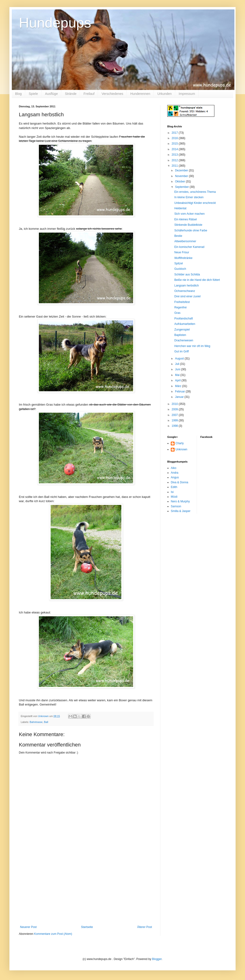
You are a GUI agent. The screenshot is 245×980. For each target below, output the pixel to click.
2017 (175, 133)
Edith (174, 487)
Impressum (187, 94)
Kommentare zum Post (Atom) (53, 934)
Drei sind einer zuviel (187, 296)
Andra (175, 473)
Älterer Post (145, 927)
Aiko (174, 468)
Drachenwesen (184, 340)
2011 (175, 166)
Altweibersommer (185, 241)
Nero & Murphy (180, 501)
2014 (175, 149)
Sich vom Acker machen (190, 214)
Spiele (33, 94)
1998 (175, 426)
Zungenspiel (182, 330)
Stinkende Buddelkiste (188, 225)
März (179, 386)
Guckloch (180, 269)
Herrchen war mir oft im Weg (192, 346)
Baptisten (180, 335)
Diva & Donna (180, 482)
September (182, 187)
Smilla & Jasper (181, 511)
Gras (177, 313)
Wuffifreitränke (183, 258)
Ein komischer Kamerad (189, 247)
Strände (71, 94)
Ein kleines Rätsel (186, 219)
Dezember (182, 170)
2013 (175, 155)
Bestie (178, 236)
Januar (180, 397)
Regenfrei (180, 307)
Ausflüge (51, 94)
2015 (175, 144)
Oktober (180, 181)
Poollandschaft (184, 319)
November (182, 176)
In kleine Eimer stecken (189, 197)
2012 (175, 160)
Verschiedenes (112, 94)
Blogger (157, 959)
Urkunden (165, 94)
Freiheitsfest (182, 302)
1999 (175, 420)
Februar (180, 391)
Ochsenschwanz (185, 291)
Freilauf (89, 94)
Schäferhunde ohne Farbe (191, 230)
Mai (178, 375)
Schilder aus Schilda (187, 274)
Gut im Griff (182, 351)
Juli (178, 364)
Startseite (87, 927)
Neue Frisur (182, 252)
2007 (175, 415)
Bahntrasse (36, 722)
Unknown (181, 449)
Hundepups (55, 23)
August (180, 359)
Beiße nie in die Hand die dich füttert (197, 280)
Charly (180, 443)
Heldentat (180, 208)
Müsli (174, 497)
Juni (178, 369)
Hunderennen (140, 94)
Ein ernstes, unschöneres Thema (195, 192)
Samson (176, 506)
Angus (175, 477)
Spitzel (179, 263)
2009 (175, 409)
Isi (172, 492)
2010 (175, 404)
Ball (46, 722)
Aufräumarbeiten (185, 324)
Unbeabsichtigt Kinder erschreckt (195, 203)
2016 (175, 138)
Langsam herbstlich (187, 286)
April (178, 380)
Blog (18, 94)
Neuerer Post (28, 927)
